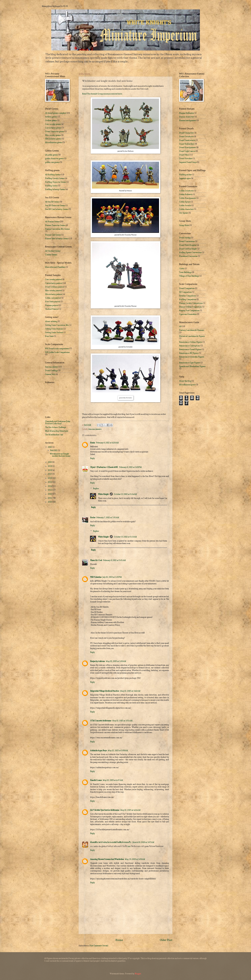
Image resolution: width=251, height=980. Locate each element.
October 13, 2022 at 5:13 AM (125, 537)
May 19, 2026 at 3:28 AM (135, 859)
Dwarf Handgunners (187, 147)
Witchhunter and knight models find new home (60, 455)
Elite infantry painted (54, 294)
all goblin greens (52, 155)
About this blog (185, 381)
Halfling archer (185, 175)
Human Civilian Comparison (190, 307)
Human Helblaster (186, 113)
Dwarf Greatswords (187, 140)
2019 (50, 466)
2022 (50, 447)
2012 (50, 494)
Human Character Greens (55, 225)
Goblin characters (186, 209)
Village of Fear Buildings (189, 276)
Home (119, 940)
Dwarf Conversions (187, 241)
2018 (50, 470)
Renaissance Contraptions (190, 346)
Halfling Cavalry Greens (55, 178)
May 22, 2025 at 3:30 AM (116, 661)
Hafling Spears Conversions (190, 252)
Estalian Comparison (187, 296)
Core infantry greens (53, 128)
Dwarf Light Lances (187, 151)
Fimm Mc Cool (96, 560)
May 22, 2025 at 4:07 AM (113, 780)
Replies (96, 488)
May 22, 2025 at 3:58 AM (118, 751)
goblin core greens (52, 162)
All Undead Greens (53, 251)
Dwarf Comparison (187, 288)
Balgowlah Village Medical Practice (105, 691)
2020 (50, 462)
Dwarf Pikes (184, 155)
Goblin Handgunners (187, 198)
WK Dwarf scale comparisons (57, 349)
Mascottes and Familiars (55, 267)
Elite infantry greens (53, 139)
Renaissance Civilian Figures (191, 342)
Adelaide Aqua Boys (98, 751)
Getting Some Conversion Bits (57, 325)
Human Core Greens (53, 235)
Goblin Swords (185, 205)
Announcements (95, 429)
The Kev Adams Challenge (56, 427)
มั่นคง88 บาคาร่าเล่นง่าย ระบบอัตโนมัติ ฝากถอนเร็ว (111, 842)
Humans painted (52, 305)
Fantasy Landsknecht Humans (192, 330)
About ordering (51, 321)
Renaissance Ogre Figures (190, 363)
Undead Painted (52, 309)
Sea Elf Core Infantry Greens (57, 209)
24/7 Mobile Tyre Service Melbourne (105, 810)
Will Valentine (96, 577)
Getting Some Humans (54, 329)
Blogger (138, 974)
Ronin (93, 443)
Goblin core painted (53, 298)
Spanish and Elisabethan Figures (192, 366)
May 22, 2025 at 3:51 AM (122, 721)
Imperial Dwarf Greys (188, 162)
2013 (50, 490)
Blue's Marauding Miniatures (57, 431)
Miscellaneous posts (187, 385)
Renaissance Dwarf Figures (190, 349)
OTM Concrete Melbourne (101, 721)
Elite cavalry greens (53, 135)
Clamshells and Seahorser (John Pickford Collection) (58, 422)
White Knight (103, 494)
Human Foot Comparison (189, 311)
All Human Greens (52, 222)
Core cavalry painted (53, 279)
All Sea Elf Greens (52, 202)
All (180, 326)
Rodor (93, 518)
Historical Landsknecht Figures (192, 336)
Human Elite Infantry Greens (57, 239)
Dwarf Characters (186, 133)
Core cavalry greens (53, 124)
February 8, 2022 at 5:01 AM (114, 560)
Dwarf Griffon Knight (188, 249)
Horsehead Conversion (188, 256)
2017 (50, 474)
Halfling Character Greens (56, 182)
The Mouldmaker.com (54, 435)
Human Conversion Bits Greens (57, 229)
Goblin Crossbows (186, 191)
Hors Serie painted (53, 302)
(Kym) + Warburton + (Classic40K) (104, 467)
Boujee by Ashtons (98, 661)
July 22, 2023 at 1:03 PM (112, 577)
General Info (50, 374)
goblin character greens (54, 159)
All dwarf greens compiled (56, 113)
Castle (182, 269)
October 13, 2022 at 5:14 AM (125, 494)
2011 (50, 498)
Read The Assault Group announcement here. (102, 94)
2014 (50, 486)
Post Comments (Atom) (99, 946)
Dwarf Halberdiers (187, 144)
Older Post (166, 940)
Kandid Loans (96, 780)
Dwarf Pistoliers (186, 159)
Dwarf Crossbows (186, 137)
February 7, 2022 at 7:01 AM (108, 518)
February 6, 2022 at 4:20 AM (107, 443)
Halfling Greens (51, 186)
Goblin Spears (185, 202)
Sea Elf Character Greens (55, 205)
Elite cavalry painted (53, 291)
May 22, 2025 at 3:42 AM (130, 691)
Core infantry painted (54, 283)
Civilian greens (51, 120)
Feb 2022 (54, 450)
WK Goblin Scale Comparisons (57, 352)
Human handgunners (188, 120)
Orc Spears (184, 213)
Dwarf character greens (55, 132)
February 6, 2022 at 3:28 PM (130, 467)
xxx (129, 846)
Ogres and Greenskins (188, 314)
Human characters (187, 117)
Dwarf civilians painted (55, 287)
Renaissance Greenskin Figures (192, 357)
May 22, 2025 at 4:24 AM (130, 810)
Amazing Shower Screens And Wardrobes (107, 859)
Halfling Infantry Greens (55, 189)
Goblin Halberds (186, 194)
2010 (50, 502)
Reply (92, 458)
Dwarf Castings (51, 371)
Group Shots (184, 225)
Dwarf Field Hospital (188, 245)
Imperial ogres (185, 178)
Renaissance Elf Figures (189, 353)
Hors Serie (49, 336)
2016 (50, 478)
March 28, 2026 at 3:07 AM (143, 842)
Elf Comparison (185, 292)
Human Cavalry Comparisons (191, 303)
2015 (50, 482)
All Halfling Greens (53, 175)
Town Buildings (185, 272)
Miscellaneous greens (54, 142)
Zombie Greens (51, 255)
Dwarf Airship (185, 238)
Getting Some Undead (54, 332)
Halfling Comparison (188, 299)
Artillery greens (51, 117)
